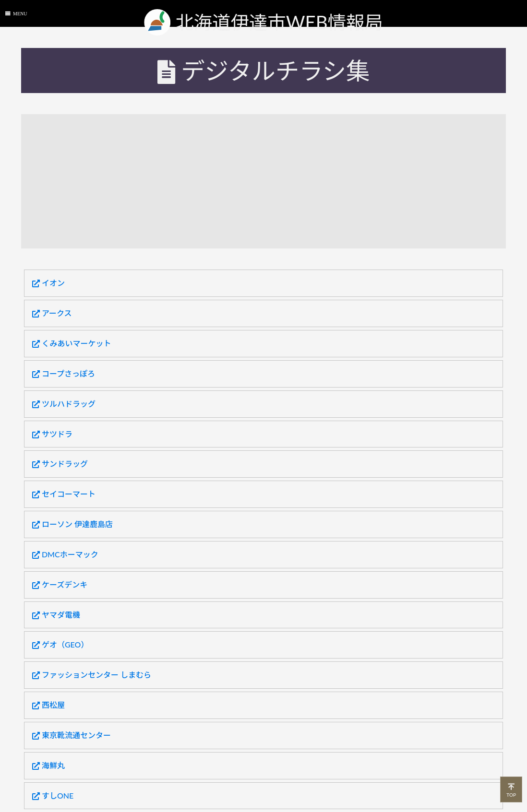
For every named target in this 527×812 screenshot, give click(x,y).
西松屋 (48, 705)
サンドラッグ (60, 464)
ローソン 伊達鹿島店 (72, 524)
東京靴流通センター (72, 735)
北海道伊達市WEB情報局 (263, 22)
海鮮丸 (48, 765)
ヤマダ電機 (56, 615)
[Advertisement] (274, 181)
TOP (511, 789)
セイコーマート (64, 494)
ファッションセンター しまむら (92, 675)
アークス (52, 313)
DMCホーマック (65, 554)
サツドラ (52, 434)
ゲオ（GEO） (60, 645)
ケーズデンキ (60, 585)
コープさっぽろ (64, 374)
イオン (48, 283)
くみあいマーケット (72, 343)
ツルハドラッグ (64, 404)
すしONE (53, 796)
